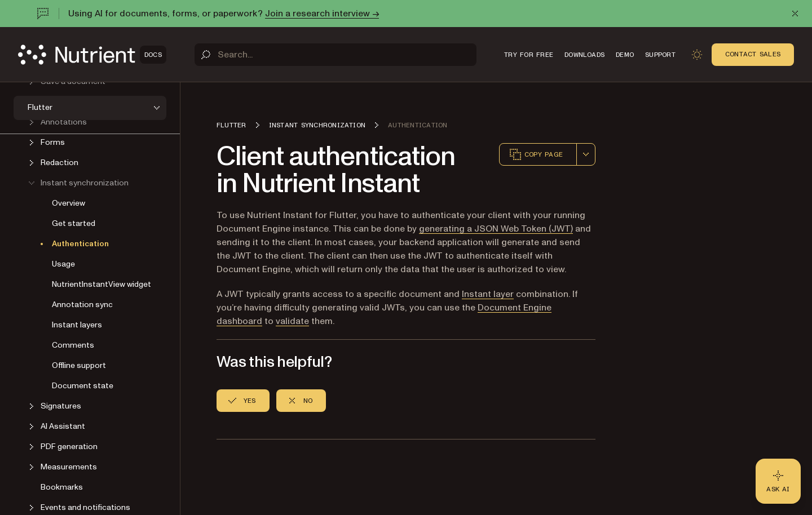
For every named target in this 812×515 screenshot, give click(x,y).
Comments (73, 345)
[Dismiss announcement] (795, 14)
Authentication (80, 244)
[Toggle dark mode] (697, 55)
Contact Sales (753, 54)
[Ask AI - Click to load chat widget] (778, 481)
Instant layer (488, 294)
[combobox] (586, 154)
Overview (69, 203)
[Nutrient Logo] (92, 55)
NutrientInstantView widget (101, 284)
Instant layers (77, 325)
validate (292, 321)
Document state (83, 386)
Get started (74, 223)
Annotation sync (82, 305)
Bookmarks (62, 487)
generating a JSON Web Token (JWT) (496, 229)
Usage (63, 264)
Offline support (79, 365)
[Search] (336, 55)
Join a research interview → (322, 14)
